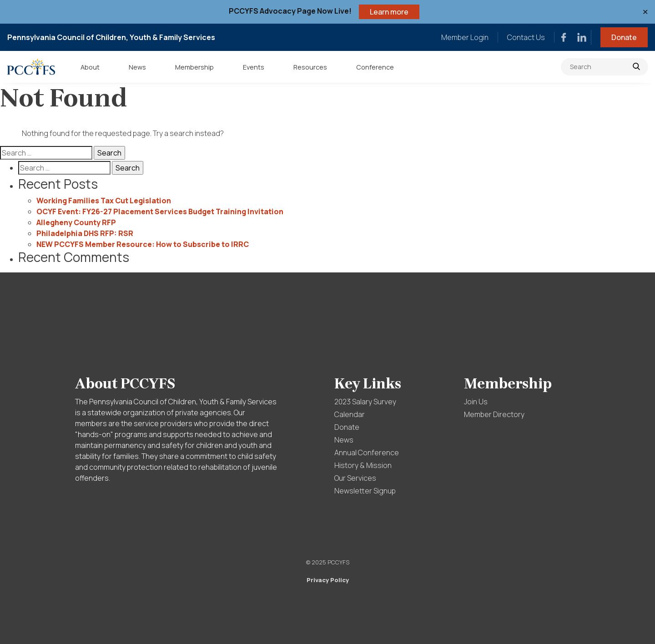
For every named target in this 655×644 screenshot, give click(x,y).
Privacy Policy (328, 580)
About (90, 67)
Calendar (350, 414)
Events (254, 67)
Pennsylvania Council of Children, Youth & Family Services (111, 37)
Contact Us (526, 37)
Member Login (465, 37)
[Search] (605, 67)
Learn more (389, 12)
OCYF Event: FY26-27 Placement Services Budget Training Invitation (160, 211)
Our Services (355, 478)
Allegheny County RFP (76, 222)
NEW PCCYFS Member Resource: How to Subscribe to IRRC (143, 244)
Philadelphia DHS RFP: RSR (85, 233)
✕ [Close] (645, 12)
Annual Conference (367, 453)
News (137, 67)
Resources (310, 67)
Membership (194, 67)
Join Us (476, 402)
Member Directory (494, 414)
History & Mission (363, 465)
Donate (624, 37)
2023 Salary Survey (365, 402)
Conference (375, 67)
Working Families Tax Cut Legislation (104, 201)
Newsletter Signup (365, 491)
